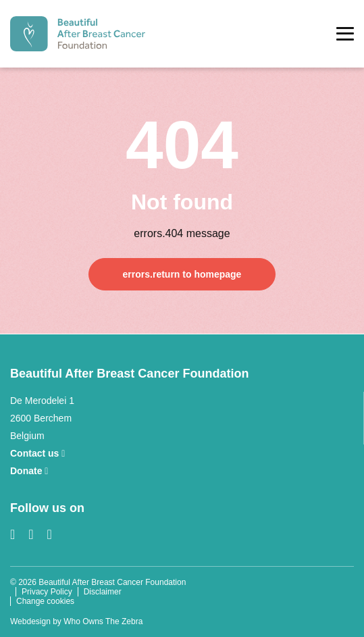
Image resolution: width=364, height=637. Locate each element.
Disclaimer (103, 592)
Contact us (37, 453)
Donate (29, 471)
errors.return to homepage (182, 274)
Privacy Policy (47, 592)
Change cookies (45, 601)
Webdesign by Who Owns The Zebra (76, 621)
